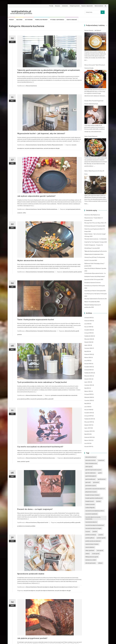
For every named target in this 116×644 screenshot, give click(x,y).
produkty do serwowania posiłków (26, 526)
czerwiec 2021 (88, 385)
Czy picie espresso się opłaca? (93, 294)
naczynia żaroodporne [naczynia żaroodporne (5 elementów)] (91, 522)
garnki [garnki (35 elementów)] (100, 473)
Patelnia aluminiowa (52, 209)
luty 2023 (87, 324)
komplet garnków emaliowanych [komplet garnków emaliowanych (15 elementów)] (94, 498)
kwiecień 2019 (88, 437)
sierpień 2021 (88, 379)
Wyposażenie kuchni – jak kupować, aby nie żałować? (41, 134)
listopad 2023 (88, 317)
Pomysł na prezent (75, 6)
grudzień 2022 (88, 330)
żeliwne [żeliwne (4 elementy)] (100, 563)
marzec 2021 (88, 391)
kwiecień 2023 (88, 321)
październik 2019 (89, 419)
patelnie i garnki (25, 461)
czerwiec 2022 (88, 348)
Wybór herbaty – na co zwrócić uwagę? (95, 234)
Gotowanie (65, 6)
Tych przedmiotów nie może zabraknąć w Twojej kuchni (42, 382)
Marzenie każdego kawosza (92, 305)
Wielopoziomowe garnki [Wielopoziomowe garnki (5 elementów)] (92, 557)
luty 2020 (87, 407)
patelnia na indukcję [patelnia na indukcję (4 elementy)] (91, 535)
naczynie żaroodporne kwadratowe (34, 148)
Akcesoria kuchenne (31, 86)
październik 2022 (89, 336)
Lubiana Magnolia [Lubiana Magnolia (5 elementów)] (90, 507)
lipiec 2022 (87, 345)
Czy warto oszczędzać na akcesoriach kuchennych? (40, 447)
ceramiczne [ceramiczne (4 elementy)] (101, 460)
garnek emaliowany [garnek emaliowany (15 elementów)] (91, 473)
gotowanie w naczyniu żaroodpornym (61, 395)
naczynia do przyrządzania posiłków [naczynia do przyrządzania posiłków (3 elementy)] (95, 511)
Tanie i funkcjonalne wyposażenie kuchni (36, 320)
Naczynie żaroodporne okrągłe (45, 587)
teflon (24, 213)
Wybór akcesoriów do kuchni (30, 261)
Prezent (76, 587)
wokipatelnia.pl (21, 11)
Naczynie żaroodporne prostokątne (63, 587)
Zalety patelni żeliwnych (91, 136)
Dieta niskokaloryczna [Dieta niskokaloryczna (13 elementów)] (91, 463)
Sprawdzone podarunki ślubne (31, 574)
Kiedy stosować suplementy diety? (94, 229)
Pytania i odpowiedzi (87, 6)
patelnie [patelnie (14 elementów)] (101, 535)
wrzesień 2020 (88, 397)
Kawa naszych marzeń (90, 291)
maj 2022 (87, 351)
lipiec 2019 (87, 428)
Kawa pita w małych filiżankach (93, 268)
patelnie (80, 272)
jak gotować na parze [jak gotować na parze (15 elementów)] (91, 492)
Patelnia (49, 145)
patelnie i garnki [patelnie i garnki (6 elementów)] (101, 538)
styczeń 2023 (88, 327)
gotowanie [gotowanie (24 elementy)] (96, 482)
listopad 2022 (88, 333)
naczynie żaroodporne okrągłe (52, 148)
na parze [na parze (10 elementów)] (88, 531)
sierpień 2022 (88, 342)
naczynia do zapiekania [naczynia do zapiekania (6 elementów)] (91, 514)
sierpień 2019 (88, 425)
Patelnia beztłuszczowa (50, 331)
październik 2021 (89, 373)
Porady (51, 6)
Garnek (39, 145)
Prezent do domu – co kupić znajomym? (35, 509)
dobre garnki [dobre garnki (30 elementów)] (89, 467)
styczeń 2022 (88, 364)
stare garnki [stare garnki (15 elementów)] (100, 550)
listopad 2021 (88, 370)
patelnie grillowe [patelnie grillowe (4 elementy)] (90, 538)
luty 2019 (87, 443)
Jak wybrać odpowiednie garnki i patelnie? (36, 196)
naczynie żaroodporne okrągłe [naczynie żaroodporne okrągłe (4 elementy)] (93, 528)
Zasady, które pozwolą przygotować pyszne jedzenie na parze (94, 102)
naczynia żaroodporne (29, 591)
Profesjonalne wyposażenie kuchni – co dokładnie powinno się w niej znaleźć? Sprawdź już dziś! (95, 276)
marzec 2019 (88, 440)
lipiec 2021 (87, 382)
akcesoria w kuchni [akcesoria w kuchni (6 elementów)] (90, 460)
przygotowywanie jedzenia (73, 209)
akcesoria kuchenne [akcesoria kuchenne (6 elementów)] (91, 457)
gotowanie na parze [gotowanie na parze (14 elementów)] (91, 485)
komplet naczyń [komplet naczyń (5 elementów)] (90, 501)
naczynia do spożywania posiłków (39, 399)
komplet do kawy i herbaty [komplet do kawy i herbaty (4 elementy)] (92, 495)
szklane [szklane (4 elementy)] (87, 554)
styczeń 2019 (88, 446)
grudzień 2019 (88, 413)
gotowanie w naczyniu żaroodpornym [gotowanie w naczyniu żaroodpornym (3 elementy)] (95, 489)
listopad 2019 (88, 416)
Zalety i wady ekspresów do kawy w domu (94, 172)
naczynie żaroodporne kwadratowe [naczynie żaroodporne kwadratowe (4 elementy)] (95, 525)
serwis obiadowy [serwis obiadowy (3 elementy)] (90, 547)
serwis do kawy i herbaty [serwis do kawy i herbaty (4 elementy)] (92, 544)
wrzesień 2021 (88, 376)
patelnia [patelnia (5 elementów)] (95, 531)
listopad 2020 (88, 394)
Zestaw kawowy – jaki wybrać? (93, 30)
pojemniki (51, 399)
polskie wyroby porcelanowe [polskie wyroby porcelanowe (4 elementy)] (93, 541)
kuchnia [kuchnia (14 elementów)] (98, 501)
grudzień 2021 (88, 367)
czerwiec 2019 (88, 431)
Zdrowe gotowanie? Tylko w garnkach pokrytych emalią (95, 66)
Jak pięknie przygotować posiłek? (32, 638)
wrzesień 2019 (88, 422)
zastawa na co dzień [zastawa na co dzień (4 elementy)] (91, 560)
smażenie (20, 213)
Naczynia (58, 6)
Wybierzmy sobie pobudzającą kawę (94, 263)
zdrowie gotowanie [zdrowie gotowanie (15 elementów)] (91, 563)
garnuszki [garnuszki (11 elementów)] (88, 482)
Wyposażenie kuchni (57, 145)
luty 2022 (87, 360)
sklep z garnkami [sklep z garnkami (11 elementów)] (90, 550)
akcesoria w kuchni (68, 272)
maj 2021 (87, 388)
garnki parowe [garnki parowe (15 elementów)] (102, 479)
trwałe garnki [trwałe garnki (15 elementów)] (96, 554)
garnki (75, 272)
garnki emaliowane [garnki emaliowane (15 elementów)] (90, 479)
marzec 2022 (88, 357)
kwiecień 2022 (88, 354)
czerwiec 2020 (88, 400)
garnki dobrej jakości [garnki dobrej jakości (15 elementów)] (91, 476)
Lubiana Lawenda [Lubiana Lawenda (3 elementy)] (90, 504)
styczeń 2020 (88, 410)
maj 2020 (87, 403)
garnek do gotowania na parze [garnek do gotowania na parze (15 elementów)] (93, 470)
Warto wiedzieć (99, 6)
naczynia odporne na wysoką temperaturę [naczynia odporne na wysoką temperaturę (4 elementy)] (93, 518)
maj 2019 (87, 434)
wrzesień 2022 (88, 339)
